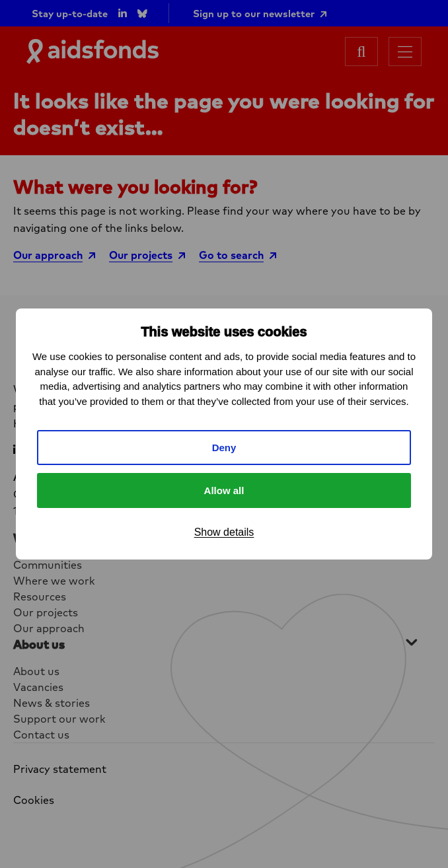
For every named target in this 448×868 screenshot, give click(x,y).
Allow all (224, 490)
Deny (224, 448)
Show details (224, 532)
